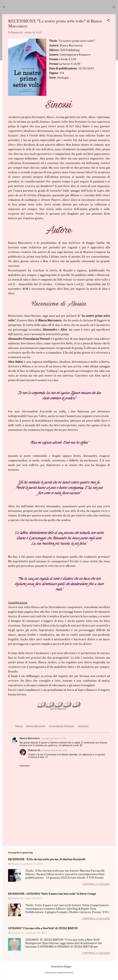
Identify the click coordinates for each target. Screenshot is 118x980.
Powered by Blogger (59, 967)
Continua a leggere (96, 884)
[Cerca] (114, 8)
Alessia (19, 726)
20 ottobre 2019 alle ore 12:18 (53, 738)
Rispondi (25, 766)
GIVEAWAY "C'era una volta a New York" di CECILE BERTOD (43, 929)
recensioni (83, 726)
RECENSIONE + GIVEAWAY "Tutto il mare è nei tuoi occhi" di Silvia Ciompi (52, 894)
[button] (108, 21)
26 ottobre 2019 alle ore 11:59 (54, 750)
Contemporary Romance (61, 726)
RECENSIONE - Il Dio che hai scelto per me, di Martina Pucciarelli (47, 860)
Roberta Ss (34, 750)
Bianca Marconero (36, 726)
